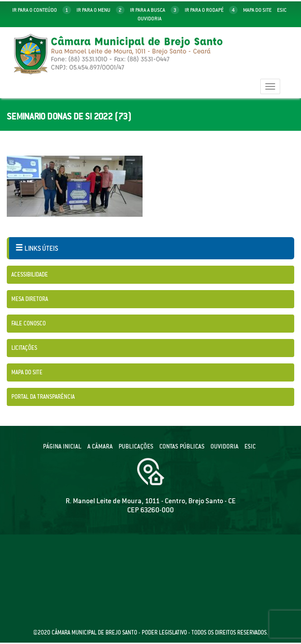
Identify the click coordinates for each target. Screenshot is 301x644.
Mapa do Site (27, 372)
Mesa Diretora (30, 299)
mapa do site (257, 10)
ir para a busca (155, 10)
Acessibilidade (30, 274)
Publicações (136, 446)
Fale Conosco (29, 323)
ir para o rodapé (211, 10)
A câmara (100, 446)
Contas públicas (182, 446)
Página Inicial (62, 446)
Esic (282, 10)
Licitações (24, 348)
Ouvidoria (150, 19)
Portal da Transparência (43, 397)
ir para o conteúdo (42, 10)
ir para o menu (100, 10)
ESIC (250, 446)
